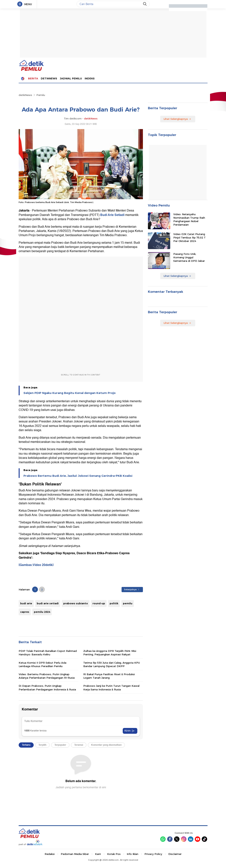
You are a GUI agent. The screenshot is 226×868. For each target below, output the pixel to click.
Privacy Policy (153, 854)
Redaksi (50, 854)
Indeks (90, 78)
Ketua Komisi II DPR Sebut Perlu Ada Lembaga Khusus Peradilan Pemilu (43, 664)
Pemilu (41, 95)
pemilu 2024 (42, 612)
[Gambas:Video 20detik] (36, 565)
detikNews (25, 95)
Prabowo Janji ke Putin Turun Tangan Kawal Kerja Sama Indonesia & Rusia (111, 688)
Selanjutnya (132, 589)
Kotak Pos (114, 854)
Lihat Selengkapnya (177, 119)
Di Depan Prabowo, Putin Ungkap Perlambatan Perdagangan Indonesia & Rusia (47, 688)
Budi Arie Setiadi (113, 215)
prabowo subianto (76, 603)
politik (114, 603)
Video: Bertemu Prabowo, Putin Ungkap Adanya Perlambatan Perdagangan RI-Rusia (47, 676)
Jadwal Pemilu (71, 78)
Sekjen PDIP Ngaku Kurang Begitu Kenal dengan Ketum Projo (70, 393)
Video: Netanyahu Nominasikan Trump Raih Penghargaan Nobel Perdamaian (189, 220)
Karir (98, 854)
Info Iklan (133, 854)
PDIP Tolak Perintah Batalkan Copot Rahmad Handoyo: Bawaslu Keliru (48, 653)
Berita (33, 78)
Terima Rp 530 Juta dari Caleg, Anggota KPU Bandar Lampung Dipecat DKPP (112, 664)
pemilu (128, 603)
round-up (99, 603)
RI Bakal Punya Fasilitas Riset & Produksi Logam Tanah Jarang (109, 676)
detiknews (49, 78)
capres (25, 612)
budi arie (26, 603)
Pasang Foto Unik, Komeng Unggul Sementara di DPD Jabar (189, 257)
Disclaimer (175, 854)
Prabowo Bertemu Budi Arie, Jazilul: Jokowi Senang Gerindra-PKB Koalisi (78, 476)
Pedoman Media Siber (75, 854)
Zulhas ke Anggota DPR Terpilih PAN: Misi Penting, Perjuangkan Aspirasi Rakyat (110, 653)
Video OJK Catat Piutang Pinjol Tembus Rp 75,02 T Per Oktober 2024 (189, 238)
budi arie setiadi (48, 603)
